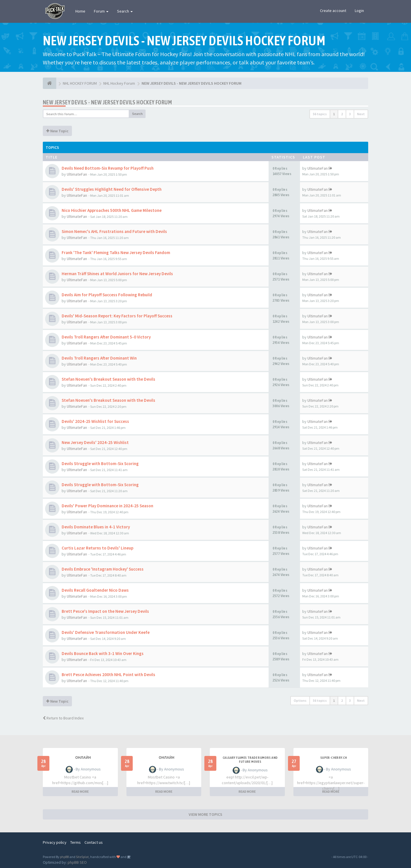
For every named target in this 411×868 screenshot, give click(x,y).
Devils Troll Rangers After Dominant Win (99, 358)
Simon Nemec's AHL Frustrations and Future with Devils (114, 231)
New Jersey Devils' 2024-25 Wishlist (95, 442)
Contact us (94, 842)
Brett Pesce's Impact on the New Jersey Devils (105, 611)
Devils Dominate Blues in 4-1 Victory (96, 527)
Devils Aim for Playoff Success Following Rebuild (107, 295)
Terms (75, 842)
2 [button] (342, 114)
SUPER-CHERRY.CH (334, 758)
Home (80, 11)
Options (300, 700)
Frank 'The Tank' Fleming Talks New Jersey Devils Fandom (116, 253)
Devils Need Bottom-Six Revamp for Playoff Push (108, 168)
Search (125, 11)
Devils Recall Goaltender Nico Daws (95, 590)
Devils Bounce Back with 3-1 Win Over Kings (103, 653)
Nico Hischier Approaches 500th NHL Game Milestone (112, 210)
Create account (333, 11)
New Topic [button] (57, 131)
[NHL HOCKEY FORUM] (50, 83)
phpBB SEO (77, 862)
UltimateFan (77, 174)
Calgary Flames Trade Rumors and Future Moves (250, 760)
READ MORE (80, 791)
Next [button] (361, 114)
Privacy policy (55, 842)
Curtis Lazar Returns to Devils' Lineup (97, 548)
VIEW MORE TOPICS (205, 814)
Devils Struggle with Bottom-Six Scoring (100, 464)
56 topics (320, 114)
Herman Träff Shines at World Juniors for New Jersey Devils (117, 274)
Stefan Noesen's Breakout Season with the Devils (108, 379)
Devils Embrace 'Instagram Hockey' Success (103, 569)
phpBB (64, 857)
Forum (101, 11)
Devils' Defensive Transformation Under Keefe (106, 632)
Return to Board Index (63, 718)
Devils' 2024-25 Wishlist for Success (95, 421)
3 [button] (350, 114)
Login (359, 11)
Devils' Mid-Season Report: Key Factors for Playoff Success (117, 316)
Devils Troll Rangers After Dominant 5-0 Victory (106, 337)
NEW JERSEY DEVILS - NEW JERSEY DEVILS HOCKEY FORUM (107, 102)
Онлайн (83, 758)
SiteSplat (82, 857)
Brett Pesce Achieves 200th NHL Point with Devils (108, 675)
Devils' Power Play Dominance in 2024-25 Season (107, 506)
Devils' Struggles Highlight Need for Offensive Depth (112, 189)
